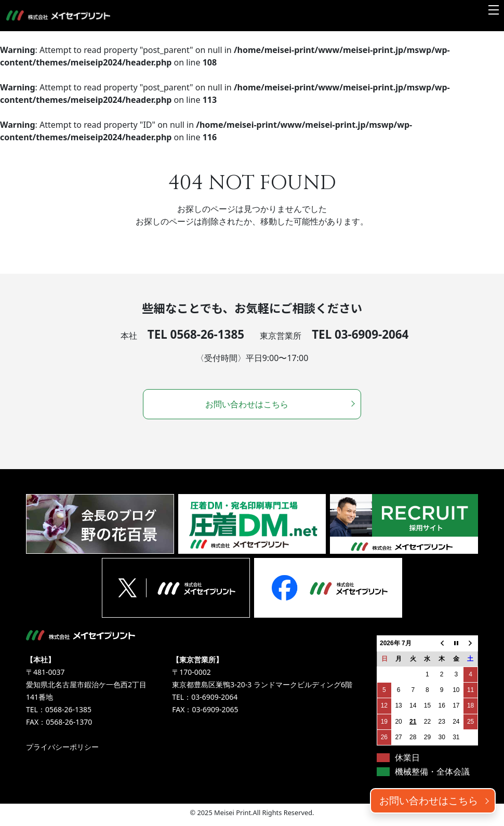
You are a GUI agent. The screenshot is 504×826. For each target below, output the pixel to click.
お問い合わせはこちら (429, 800)
